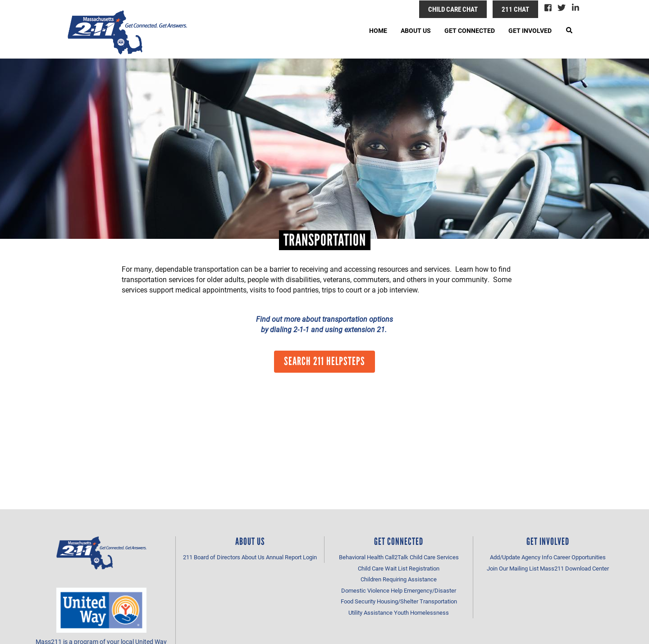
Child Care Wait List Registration (399, 568)
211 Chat (515, 9)
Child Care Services (434, 557)
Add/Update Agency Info (521, 557)
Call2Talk (397, 557)
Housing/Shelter (398, 601)
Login (310, 557)
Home (378, 30)
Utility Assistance (370, 612)
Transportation (438, 601)
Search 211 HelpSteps (324, 361)
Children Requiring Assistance (399, 579)
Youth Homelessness (421, 612)
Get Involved (530, 30)
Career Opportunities (580, 557)
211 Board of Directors (212, 557)
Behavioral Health (361, 557)
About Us (416, 30)
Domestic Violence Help (372, 590)
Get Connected (470, 30)
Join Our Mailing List (513, 568)
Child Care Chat (453, 9)
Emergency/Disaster (430, 590)
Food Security (358, 601)
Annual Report (284, 557)
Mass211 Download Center (574, 568)
